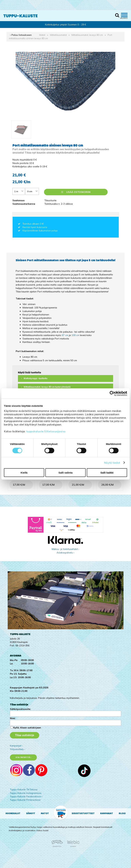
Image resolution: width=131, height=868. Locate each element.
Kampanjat (107, 813)
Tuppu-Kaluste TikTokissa (24, 789)
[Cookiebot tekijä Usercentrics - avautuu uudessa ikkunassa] (112, 393)
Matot (42, 35)
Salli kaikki (107, 473)
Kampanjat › (16, 746)
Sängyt (31, 813)
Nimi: (13, 718)
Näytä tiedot (112, 463)
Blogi (122, 813)
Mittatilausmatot (58, 35)
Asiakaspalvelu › (65, 553)
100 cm (75, 335)
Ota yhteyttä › (23, 757)
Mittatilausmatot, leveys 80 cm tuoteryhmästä (47, 387)
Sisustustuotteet (83, 813)
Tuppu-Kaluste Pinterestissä (25, 800)
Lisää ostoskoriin (76, 192)
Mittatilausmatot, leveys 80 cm (87, 35)
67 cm (65, 335)
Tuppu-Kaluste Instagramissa (26, 793)
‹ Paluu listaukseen (21, 35)
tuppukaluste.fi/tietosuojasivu (46, 431)
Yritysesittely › (17, 749)
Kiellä (24, 473)
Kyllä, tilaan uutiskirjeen (27, 728)
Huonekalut (13, 813)
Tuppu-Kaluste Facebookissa (25, 796)
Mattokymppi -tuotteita (35, 378)
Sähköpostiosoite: (20, 709)
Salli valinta (66, 473)
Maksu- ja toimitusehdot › (65, 549)
